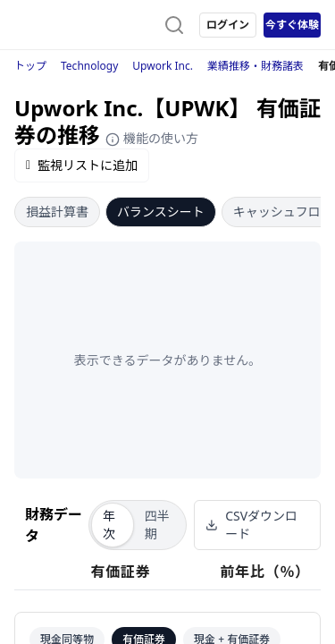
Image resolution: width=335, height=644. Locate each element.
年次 (109, 525)
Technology (89, 66)
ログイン (228, 25)
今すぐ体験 (292, 25)
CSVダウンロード (251, 525)
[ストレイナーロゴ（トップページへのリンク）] (86, 25)
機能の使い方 (152, 138)
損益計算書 (57, 212)
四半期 (157, 525)
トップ (30, 66)
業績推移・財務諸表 (255, 66)
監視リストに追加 (82, 165)
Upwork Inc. (163, 66)
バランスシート (161, 212)
